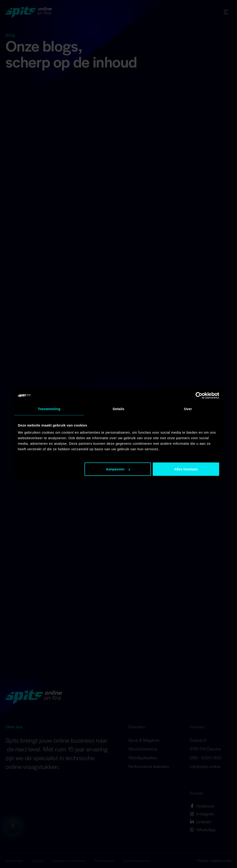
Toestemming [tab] (49, 409)
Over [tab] (188, 409)
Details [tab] (118, 409)
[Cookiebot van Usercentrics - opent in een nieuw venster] (199, 395)
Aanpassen (118, 469)
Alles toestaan (186, 469)
